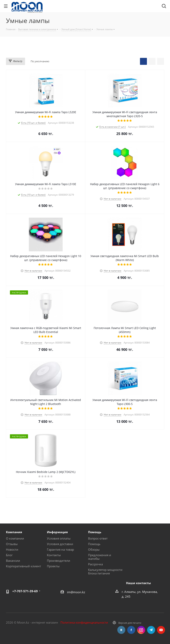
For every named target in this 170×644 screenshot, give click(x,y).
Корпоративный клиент (23, 566)
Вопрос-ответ (98, 538)
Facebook (131, 630)
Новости (12, 549)
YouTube (161, 630)
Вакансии (13, 561)
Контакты (54, 555)
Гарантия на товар (60, 549)
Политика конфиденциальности (84, 622)
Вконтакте (121, 630)
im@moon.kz (76, 592)
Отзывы (12, 544)
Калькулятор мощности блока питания (105, 571)
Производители (59, 561)
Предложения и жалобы (100, 557)
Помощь (94, 544)
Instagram (141, 630)
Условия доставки (60, 544)
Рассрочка (95, 564)
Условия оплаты (59, 538)
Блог (9, 555)
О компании (15, 538)
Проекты (53, 566)
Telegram (151, 630)
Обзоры (94, 549)
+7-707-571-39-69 (25, 591)
